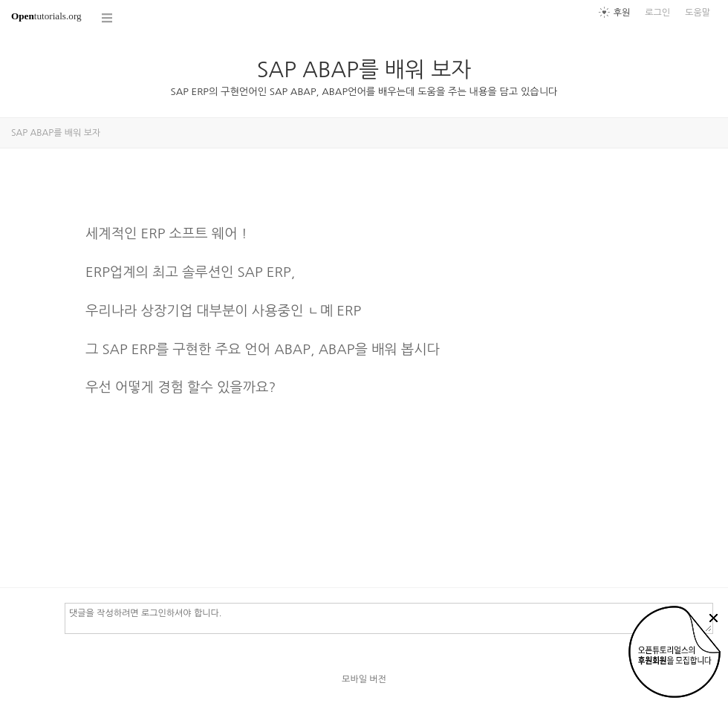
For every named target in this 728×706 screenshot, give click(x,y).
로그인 (657, 13)
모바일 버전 (364, 679)
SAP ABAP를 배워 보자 (364, 69)
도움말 (698, 13)
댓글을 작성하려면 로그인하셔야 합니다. (389, 618)
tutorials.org (46, 16)
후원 (622, 13)
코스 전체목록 (108, 18)
